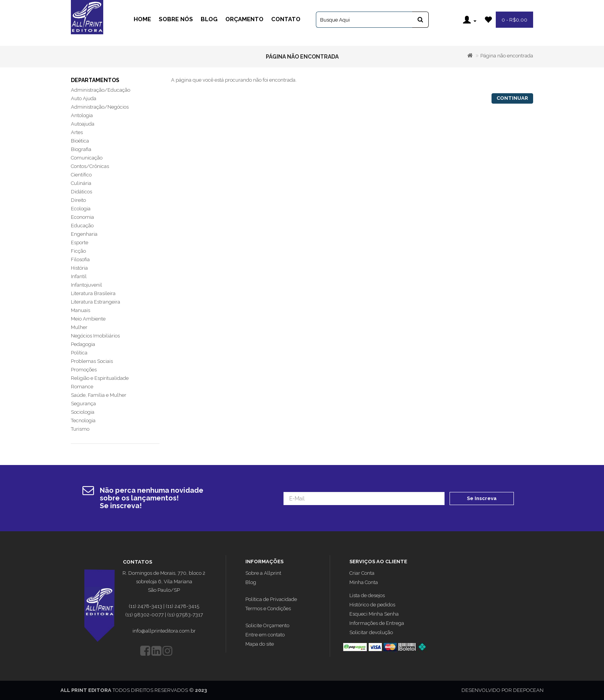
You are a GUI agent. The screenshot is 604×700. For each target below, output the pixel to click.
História (79, 268)
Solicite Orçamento (267, 625)
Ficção (78, 251)
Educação (82, 226)
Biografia (81, 149)
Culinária (81, 183)
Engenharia (84, 234)
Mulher (79, 327)
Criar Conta (362, 573)
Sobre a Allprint (263, 573)
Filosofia (80, 259)
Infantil (79, 276)
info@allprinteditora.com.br (164, 631)
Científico (81, 175)
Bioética (80, 141)
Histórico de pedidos (372, 605)
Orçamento (244, 19)
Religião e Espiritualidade (100, 378)
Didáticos (81, 192)
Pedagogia (83, 344)
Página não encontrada (507, 56)
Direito (78, 200)
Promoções (84, 370)
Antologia (82, 115)
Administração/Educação (101, 90)
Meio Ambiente (88, 319)
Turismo (80, 429)
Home (142, 19)
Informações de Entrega (377, 623)
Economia (82, 217)
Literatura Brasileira (93, 293)
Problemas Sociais (92, 361)
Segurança (83, 404)
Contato (286, 19)
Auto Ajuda (84, 98)
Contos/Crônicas (90, 166)
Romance (82, 387)
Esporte (80, 243)
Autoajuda (83, 124)
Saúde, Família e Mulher (99, 395)
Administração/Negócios (100, 107)
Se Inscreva (482, 498)
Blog (209, 19)
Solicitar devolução (371, 632)
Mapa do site (260, 644)
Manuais (81, 310)
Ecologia (81, 209)
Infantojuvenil (86, 285)
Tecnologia (83, 421)
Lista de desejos (367, 595)
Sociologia (83, 412)
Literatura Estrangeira (96, 302)
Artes (77, 132)
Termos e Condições (268, 609)
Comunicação (87, 158)
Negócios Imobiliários (95, 336)
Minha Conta (364, 582)
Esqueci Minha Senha (374, 614)
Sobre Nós (176, 19)
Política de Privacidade (271, 599)
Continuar (512, 98)
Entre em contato (265, 635)
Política (79, 353)
